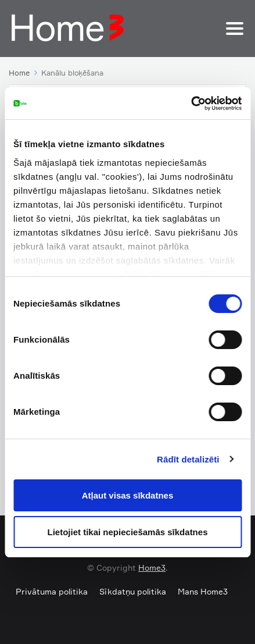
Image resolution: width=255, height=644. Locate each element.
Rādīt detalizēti (188, 459)
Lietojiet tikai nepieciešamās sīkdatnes (128, 532)
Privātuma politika (52, 591)
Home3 (152, 567)
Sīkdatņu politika (133, 591)
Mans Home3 (203, 591)
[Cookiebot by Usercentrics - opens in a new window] (191, 104)
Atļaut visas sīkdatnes (128, 495)
